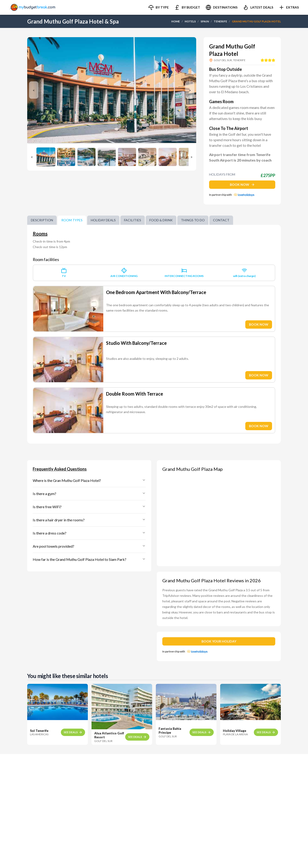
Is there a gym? (89, 494)
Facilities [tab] (133, 220)
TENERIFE (220, 21)
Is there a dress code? (89, 533)
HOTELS (190, 21)
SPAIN (205, 21)
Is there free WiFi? (89, 507)
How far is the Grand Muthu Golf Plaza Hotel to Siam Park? (89, 559)
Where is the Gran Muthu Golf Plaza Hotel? (89, 480)
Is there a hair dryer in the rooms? (89, 520)
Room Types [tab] (72, 220)
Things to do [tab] (193, 220)
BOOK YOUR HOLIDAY (219, 641)
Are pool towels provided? (89, 546)
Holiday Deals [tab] (103, 220)
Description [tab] (42, 220)
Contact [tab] (221, 220)
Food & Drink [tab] (161, 220)
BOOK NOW (242, 185)
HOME (176, 21)
